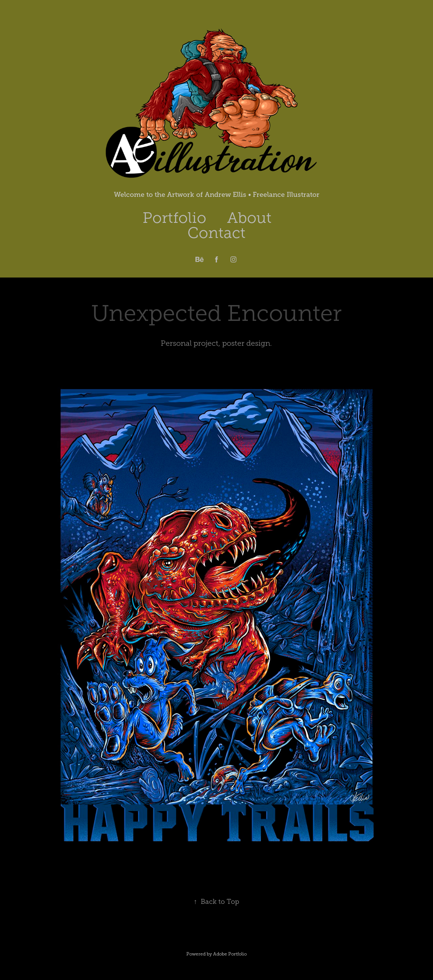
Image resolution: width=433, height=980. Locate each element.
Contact (216, 233)
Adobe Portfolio (230, 954)
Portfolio (174, 218)
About (249, 218)
